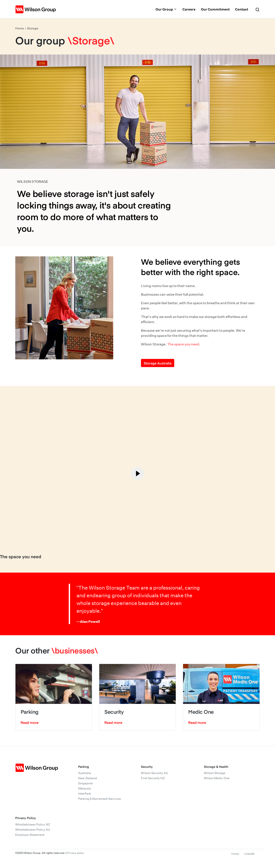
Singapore (86, 783)
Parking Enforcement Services (99, 799)
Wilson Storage (215, 773)
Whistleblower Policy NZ (33, 824)
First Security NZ (153, 778)
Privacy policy (76, 853)
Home (20, 28)
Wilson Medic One (217, 778)
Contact (242, 9)
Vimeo (235, 854)
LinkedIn (249, 854)
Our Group (166, 9)
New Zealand (88, 778)
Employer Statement (30, 835)
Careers (189, 9)
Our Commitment (215, 9)
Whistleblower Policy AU (33, 830)
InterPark (85, 794)
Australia (85, 773)
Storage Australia (158, 363)
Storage (33, 28)
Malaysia (85, 788)
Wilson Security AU (154, 773)
